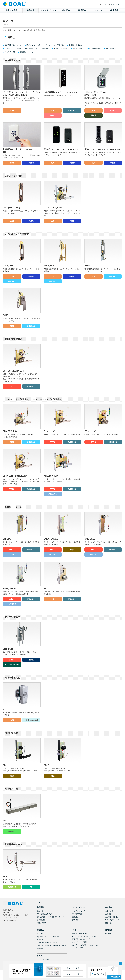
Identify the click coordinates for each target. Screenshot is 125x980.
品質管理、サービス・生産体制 (48, 933)
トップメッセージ (79, 907)
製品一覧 (37, 30)
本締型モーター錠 (61, 49)
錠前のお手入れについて (81, 935)
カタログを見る (73, 968)
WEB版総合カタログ (44, 910)
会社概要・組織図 (112, 913)
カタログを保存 (73, 974)
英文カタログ (42, 919)
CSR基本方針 (77, 910)
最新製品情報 (42, 916)
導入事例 (40, 936)
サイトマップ (116, 4)
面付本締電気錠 (95, 49)
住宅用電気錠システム (13, 45)
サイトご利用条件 (43, 956)
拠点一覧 (108, 919)
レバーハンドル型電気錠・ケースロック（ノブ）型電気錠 (27, 49)
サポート (98, 10)
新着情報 (40, 945)
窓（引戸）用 (10, 52)
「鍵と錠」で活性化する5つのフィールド (52, 942)
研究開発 (40, 930)
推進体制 (75, 916)
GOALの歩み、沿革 (112, 916)
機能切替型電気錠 (76, 45)
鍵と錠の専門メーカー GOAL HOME (14, 30)
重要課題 (75, 913)
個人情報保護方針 (43, 959)
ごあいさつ (109, 907)
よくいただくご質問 (79, 938)
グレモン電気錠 (78, 49)
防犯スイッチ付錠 (33, 45)
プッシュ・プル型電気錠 (54, 45)
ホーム (104, 4)
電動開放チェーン (26, 52)
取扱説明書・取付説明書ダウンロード (50, 913)
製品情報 (31, 10)
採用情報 (114, 10)
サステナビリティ (48, 10)
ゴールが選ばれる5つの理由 (47, 939)
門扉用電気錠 (111, 49)
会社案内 (66, 10)
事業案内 (82, 10)
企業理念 (108, 910)
